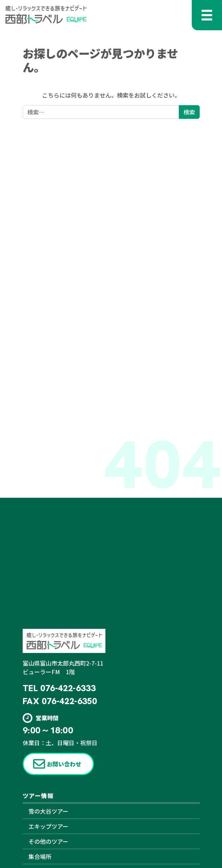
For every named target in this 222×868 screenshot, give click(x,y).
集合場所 (40, 856)
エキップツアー (48, 826)
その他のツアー (48, 841)
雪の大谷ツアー (48, 811)
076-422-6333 (68, 688)
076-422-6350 (69, 701)
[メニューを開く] (207, 15)
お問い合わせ (64, 764)
